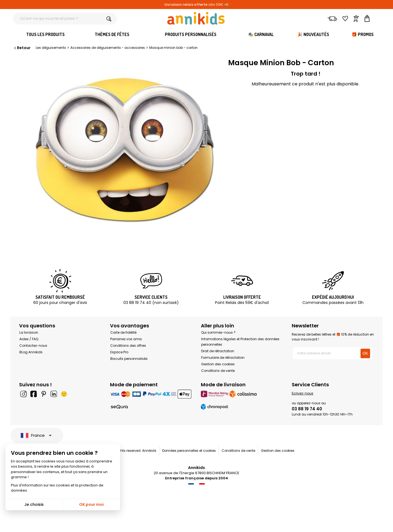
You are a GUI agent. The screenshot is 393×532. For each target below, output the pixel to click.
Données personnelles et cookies (189, 451)
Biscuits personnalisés (129, 359)
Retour (22, 48)
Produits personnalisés (191, 34)
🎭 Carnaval (261, 34)
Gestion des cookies (218, 364)
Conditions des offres (128, 346)
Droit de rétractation (218, 351)
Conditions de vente (218, 371)
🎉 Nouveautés (313, 34)
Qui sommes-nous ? (218, 332)
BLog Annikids (31, 352)
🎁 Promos (363, 34)
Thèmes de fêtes (112, 34)
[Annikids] (196, 18)
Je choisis (34, 504)
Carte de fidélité (123, 332)
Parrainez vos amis (126, 339)
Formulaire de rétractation (223, 358)
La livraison (29, 332)
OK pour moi (91, 504)
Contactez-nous (33, 346)
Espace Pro (119, 352)
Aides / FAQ (29, 339)
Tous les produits (45, 34)
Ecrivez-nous (303, 393)
